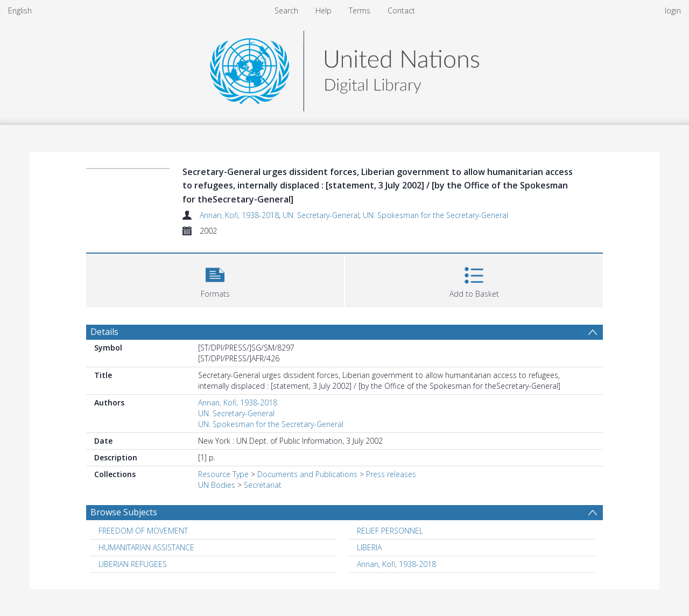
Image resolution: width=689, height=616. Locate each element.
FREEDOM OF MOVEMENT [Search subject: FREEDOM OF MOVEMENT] (143, 531)
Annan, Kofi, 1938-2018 (239, 215)
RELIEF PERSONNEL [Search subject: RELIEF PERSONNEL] (390, 531)
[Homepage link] (344, 68)
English (20, 10)
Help (324, 10)
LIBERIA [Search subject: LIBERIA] (369, 547)
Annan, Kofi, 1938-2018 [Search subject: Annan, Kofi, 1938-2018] (396, 564)
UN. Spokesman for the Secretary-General (435, 215)
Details (104, 332)
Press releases (391, 474)
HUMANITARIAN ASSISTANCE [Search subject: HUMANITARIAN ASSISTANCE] (146, 547)
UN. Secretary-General (321, 215)
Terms (360, 10)
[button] (215, 279)
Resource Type (223, 474)
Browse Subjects (124, 512)
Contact (401, 10)
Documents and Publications (307, 474)
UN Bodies (217, 485)
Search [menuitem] (286, 10)
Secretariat (263, 485)
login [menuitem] (673, 10)
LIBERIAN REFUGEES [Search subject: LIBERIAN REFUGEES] (133, 564)
